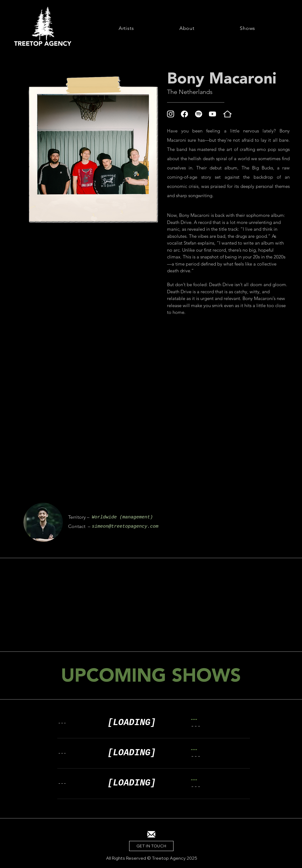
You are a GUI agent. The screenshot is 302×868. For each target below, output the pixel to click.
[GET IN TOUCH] (151, 846)
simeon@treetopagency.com (125, 527)
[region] (43, 522)
